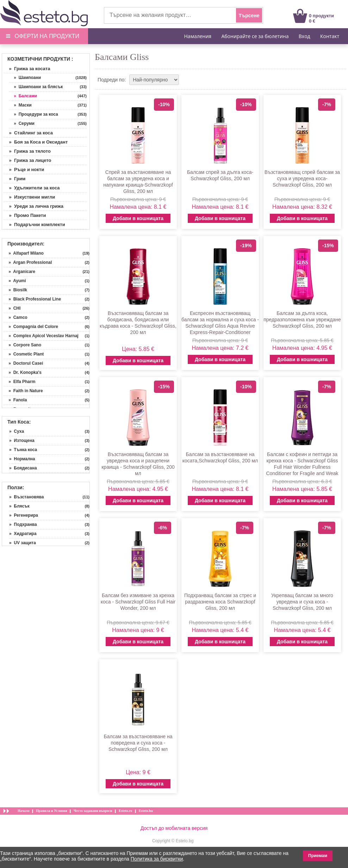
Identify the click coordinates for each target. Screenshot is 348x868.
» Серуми (22, 123)
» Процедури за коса (34, 114)
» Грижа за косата (27, 69)
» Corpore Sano (23, 345)
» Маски (20, 105)
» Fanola (15, 400)
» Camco (16, 317)
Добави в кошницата (138, 218)
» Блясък (19, 506)
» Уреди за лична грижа (34, 206)
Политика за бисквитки (157, 859)
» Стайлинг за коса (28, 133)
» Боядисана (23, 468)
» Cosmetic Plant (24, 354)
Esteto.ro (125, 811)
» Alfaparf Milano (24, 253)
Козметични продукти (39, 59)
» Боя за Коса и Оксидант (36, 142)
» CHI (12, 308)
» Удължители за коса (32, 188)
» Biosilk (15, 290)
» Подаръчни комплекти (35, 224)
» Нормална (22, 459)
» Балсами (23, 96)
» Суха (17, 431)
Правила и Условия (52, 811)
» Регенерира (24, 515)
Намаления (198, 36)
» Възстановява (26, 497)
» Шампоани (25, 78)
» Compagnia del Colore (31, 327)
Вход (304, 36)
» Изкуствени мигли (29, 197)
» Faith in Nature (23, 391)
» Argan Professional (28, 262)
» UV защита (23, 543)
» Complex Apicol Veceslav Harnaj (41, 336)
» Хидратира (23, 534)
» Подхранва (23, 524)
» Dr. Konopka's (23, 372)
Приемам (318, 856)
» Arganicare (20, 272)
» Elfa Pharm (20, 382)
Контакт (330, 36)
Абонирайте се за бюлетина (255, 36)
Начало (24, 811)
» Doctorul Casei (23, 363)
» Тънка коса (23, 450)
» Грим (15, 179)
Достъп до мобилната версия (174, 828)
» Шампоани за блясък (36, 87)
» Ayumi (15, 281)
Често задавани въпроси (93, 811)
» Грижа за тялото (27, 151)
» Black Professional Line (32, 299)
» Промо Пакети (25, 215)
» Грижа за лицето (28, 160)
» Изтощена (22, 441)
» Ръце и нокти (24, 169)
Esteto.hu (146, 811)
